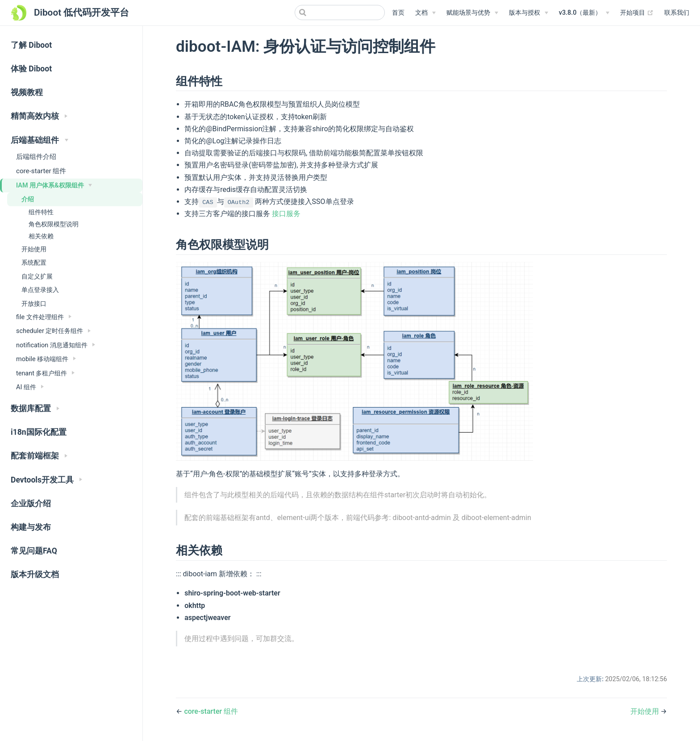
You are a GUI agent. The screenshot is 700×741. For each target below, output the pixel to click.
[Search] (340, 12)
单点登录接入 (40, 290)
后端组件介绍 (36, 157)
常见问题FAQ (34, 551)
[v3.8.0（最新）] (584, 13)
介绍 (28, 199)
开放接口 (34, 304)
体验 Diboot (31, 69)
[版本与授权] (529, 13)
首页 (398, 13)
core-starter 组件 (41, 171)
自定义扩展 (37, 276)
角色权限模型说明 (54, 224)
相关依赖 (41, 236)
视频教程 (27, 92)
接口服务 (286, 214)
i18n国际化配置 (39, 432)
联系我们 (677, 13)
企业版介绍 (31, 504)
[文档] (425, 13)
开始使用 (34, 249)
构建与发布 (31, 527)
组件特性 (41, 212)
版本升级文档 (35, 574)
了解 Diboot (31, 45)
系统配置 (34, 262)
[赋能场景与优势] (472, 13)
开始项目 (637, 13)
